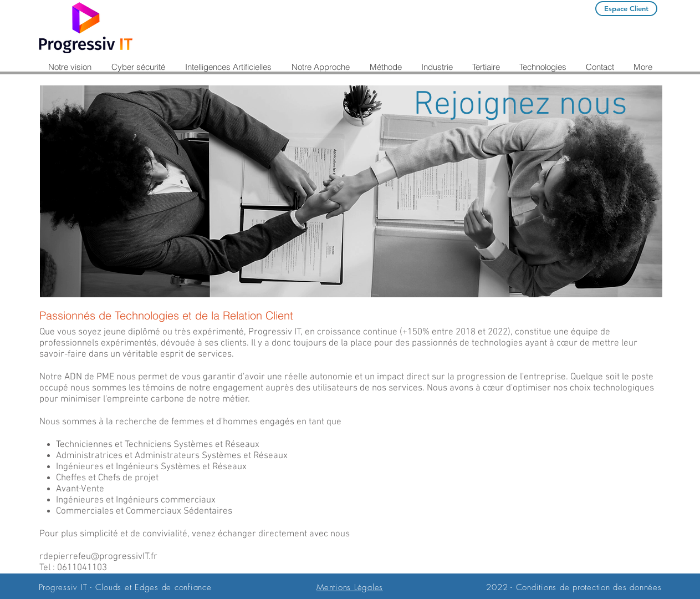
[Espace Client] (626, 9)
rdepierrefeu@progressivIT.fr (98, 557)
